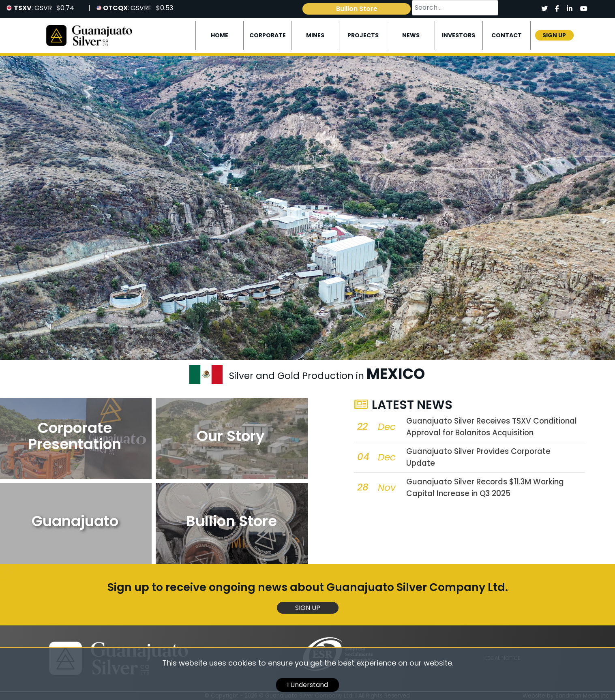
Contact (507, 35)
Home (220, 35)
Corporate (268, 35)
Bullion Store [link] (357, 9)
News (411, 35)
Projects (363, 35)
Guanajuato (75, 521)
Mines (315, 35)
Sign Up (308, 608)
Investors (459, 35)
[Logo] (89, 35)
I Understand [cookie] (307, 685)
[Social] (544, 9)
